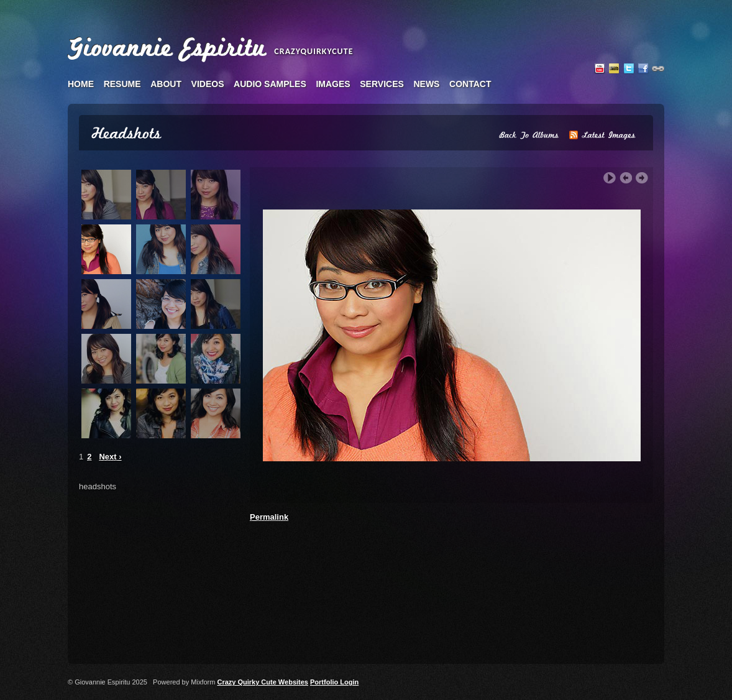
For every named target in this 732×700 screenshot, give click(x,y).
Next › (110, 457)
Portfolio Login (334, 682)
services (382, 84)
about (166, 84)
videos (208, 84)
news (426, 84)
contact (470, 84)
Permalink (269, 517)
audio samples (270, 84)
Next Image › (642, 178)
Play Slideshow (610, 178)
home (81, 84)
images (333, 84)
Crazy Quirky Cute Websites (263, 682)
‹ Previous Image (626, 178)
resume (122, 84)
